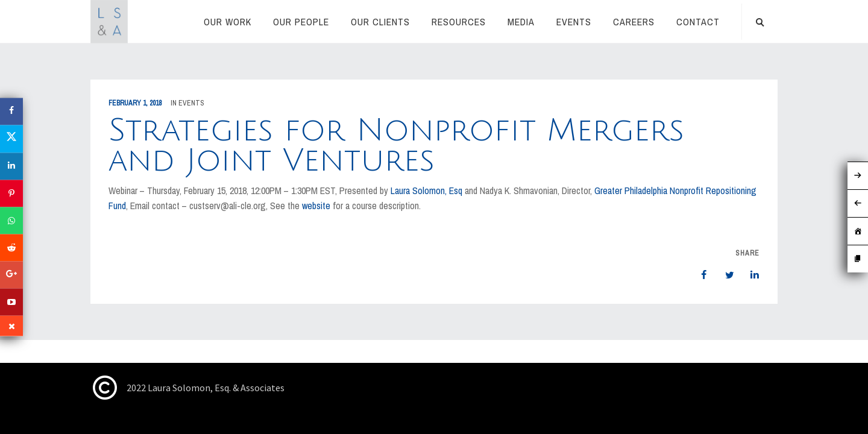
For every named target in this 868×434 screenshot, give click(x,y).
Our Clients (380, 22)
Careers (634, 22)
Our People (301, 22)
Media (521, 22)
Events (574, 22)
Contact (698, 22)
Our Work (228, 22)
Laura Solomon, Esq (428, 190)
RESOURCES (459, 22)
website (316, 206)
